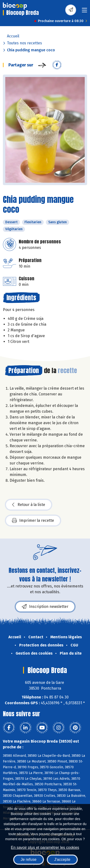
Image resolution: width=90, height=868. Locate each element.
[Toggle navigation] (84, 12)
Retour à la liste (29, 505)
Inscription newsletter (45, 607)
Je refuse (29, 859)
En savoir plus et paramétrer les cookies (45, 847)
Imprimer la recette (33, 521)
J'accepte (62, 859)
